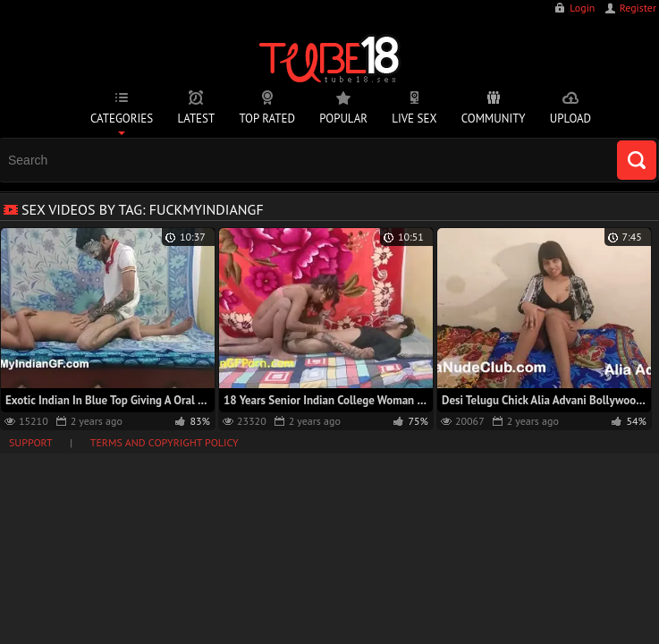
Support (31, 442)
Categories (122, 119)
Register (638, 8)
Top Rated (267, 119)
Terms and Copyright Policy (165, 442)
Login (582, 8)
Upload (570, 119)
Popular (343, 119)
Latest (196, 119)
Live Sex (414, 119)
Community (494, 119)
